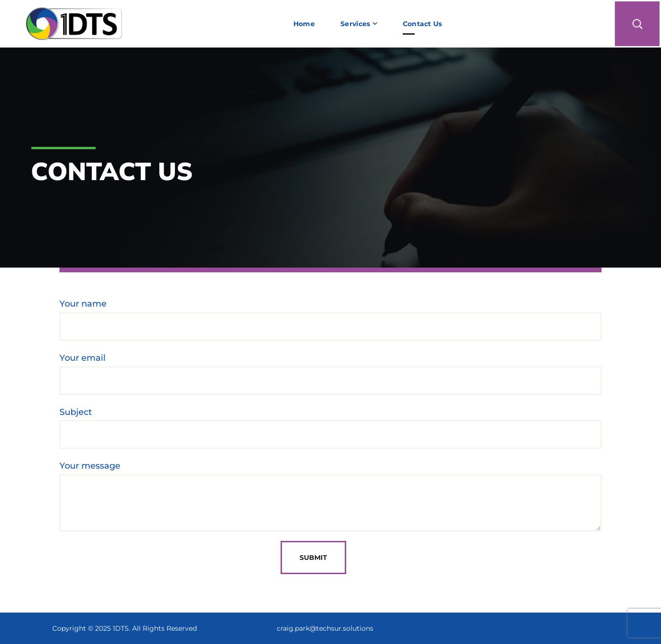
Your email (330, 374)
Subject (330, 428)
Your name (330, 320)
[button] (637, 24)
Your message (330, 496)
